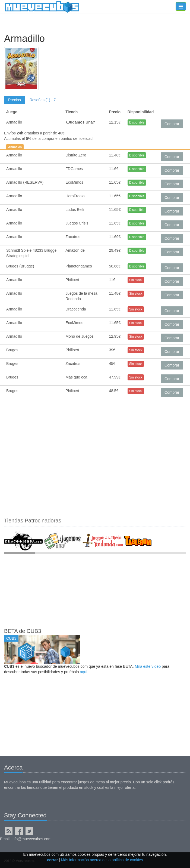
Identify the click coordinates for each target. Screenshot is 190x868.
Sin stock (136, 280)
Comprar (172, 124)
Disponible (137, 122)
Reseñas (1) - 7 (43, 100)
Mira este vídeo (148, 666)
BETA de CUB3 (23, 631)
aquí (83, 672)
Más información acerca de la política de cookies (102, 860)
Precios (15, 100)
